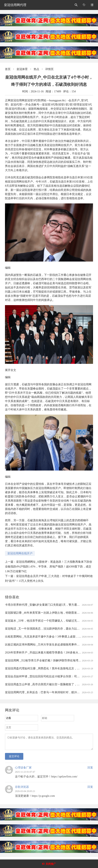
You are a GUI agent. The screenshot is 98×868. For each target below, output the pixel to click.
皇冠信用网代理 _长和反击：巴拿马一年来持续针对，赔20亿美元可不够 (49, 692)
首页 (8, 69)
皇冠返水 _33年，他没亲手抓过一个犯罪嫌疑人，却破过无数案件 (45, 621)
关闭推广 (51, 864)
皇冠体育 (22, 69)
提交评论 (14, 759)
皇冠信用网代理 (15, 5)
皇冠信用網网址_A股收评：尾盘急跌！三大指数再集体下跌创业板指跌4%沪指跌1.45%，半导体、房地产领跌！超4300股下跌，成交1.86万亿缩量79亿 (49, 567)
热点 (36, 69)
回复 (90, 770)
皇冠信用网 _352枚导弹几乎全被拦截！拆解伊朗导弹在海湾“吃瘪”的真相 (50, 661)
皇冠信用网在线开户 (20, 553)
